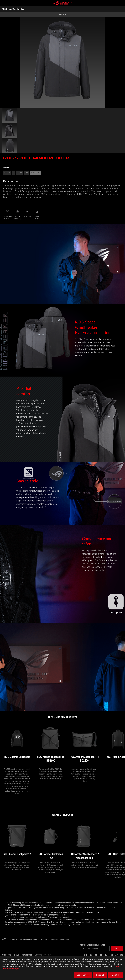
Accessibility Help (43, 955)
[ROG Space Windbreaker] (60, 939)
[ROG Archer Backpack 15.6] (51, 841)
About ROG (7, 955)
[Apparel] (44, 939)
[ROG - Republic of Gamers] (62, 3)
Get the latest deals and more (93, 945)
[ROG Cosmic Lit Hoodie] (17, 746)
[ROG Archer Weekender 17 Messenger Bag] (84, 841)
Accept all (115, 975)
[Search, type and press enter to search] (122, 3)
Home (17, 955)
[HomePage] (4, 939)
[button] (3, 3)
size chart (35, 173)
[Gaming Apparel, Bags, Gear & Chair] (23, 939)
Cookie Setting (83, 975)
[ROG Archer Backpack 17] (17, 841)
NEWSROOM (27, 955)
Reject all (100, 975)
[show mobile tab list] (62, 14)
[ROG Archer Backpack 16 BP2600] (51, 746)
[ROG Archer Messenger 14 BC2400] (84, 746)
